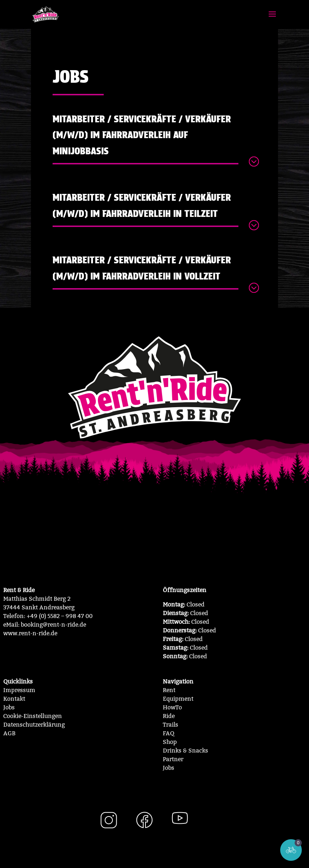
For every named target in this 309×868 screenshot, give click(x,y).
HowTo (172, 707)
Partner (173, 759)
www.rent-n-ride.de (30, 633)
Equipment (178, 699)
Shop (170, 742)
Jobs (9, 707)
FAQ (169, 733)
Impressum (19, 690)
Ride (169, 716)
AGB (9, 733)
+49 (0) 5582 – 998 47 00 (60, 616)
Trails (171, 725)
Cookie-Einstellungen (33, 716)
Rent (169, 690)
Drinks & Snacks (185, 751)
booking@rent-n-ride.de (53, 625)
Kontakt (14, 699)
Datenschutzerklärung (34, 725)
